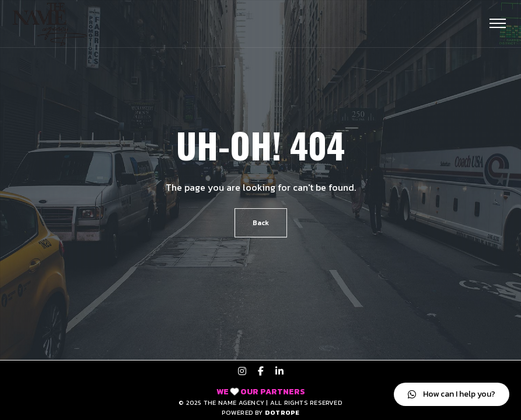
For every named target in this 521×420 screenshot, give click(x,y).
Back (261, 223)
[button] (452, 394)
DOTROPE (282, 412)
